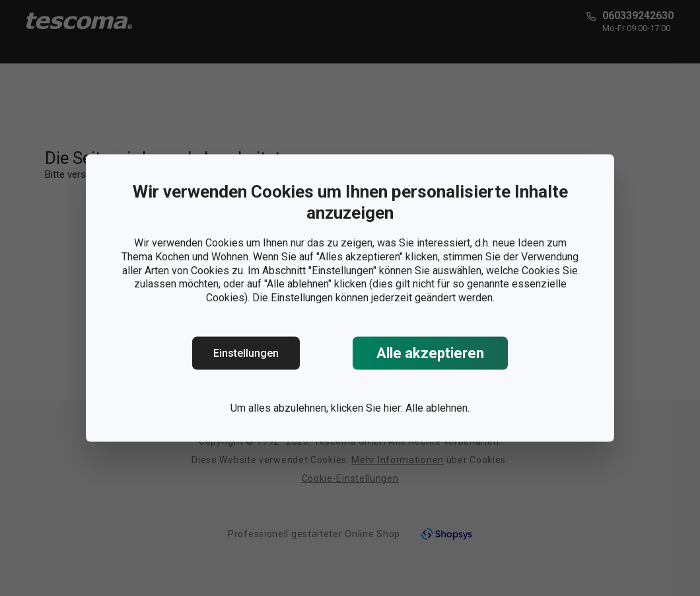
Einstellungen (246, 353)
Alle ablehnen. (437, 408)
